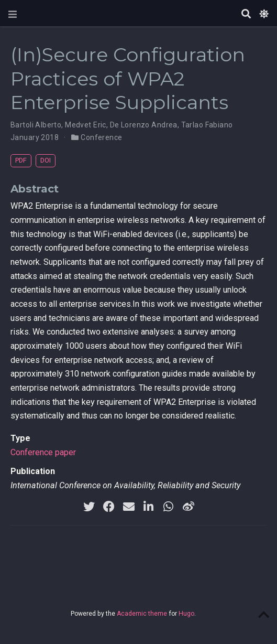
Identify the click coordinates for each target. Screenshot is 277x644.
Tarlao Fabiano (207, 125)
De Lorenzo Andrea (144, 125)
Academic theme (142, 614)
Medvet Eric (86, 125)
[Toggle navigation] (13, 14)
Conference (101, 137)
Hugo (186, 614)
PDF (21, 160)
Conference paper (43, 452)
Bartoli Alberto (36, 125)
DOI (46, 160)
